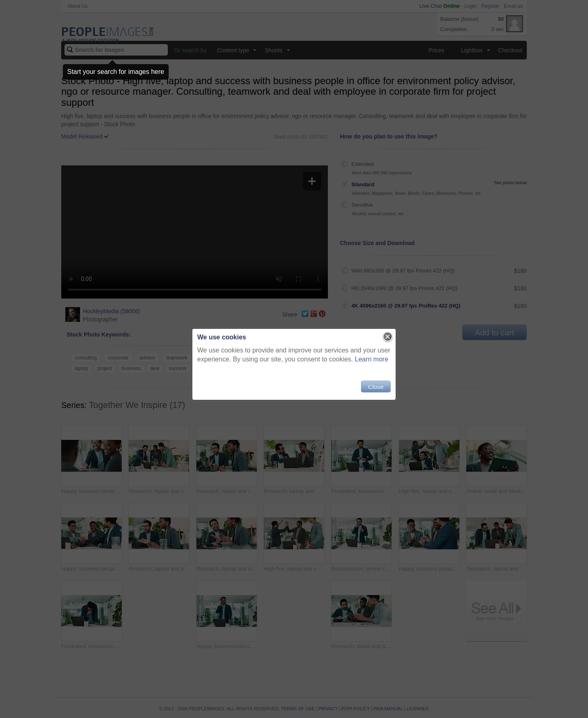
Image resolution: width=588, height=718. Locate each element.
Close (376, 387)
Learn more (372, 359)
